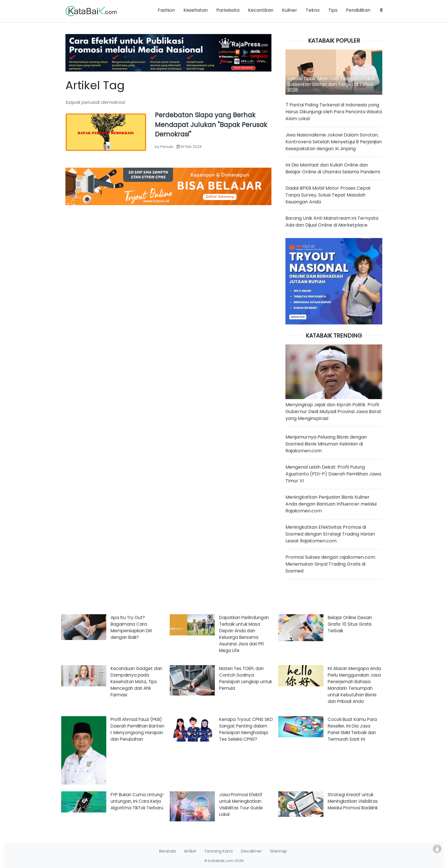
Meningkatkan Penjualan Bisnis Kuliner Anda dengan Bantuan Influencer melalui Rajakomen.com (331, 504)
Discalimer (251, 851)
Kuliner (290, 10)
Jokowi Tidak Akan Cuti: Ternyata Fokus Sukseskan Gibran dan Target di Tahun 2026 (331, 84)
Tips (333, 10)
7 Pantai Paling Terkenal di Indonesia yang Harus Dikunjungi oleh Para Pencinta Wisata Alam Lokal (334, 112)
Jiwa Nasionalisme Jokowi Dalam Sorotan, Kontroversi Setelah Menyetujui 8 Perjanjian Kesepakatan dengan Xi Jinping (334, 142)
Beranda (167, 851)
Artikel (190, 851)
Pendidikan (358, 10)
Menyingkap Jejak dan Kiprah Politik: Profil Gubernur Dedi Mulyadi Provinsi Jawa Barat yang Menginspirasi (333, 412)
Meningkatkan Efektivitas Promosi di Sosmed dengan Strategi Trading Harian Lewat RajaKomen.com (330, 534)
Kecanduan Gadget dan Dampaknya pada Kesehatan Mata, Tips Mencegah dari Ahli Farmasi (136, 682)
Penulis (167, 147)
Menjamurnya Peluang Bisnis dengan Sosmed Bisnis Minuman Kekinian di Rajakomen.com (326, 444)
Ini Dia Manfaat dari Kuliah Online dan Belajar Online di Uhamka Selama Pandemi (333, 168)
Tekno (313, 10)
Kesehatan (196, 10)
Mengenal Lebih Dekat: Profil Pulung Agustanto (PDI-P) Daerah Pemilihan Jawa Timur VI (333, 474)
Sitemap (278, 851)
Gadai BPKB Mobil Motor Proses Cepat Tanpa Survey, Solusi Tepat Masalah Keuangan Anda (328, 195)
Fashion (166, 10)
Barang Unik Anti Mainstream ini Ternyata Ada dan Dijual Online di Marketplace (332, 222)
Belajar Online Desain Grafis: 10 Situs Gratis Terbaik (350, 624)
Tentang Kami (218, 851)
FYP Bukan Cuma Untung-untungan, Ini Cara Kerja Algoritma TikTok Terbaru (138, 801)
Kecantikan (261, 10)
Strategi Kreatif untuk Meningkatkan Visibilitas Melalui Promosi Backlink (353, 801)
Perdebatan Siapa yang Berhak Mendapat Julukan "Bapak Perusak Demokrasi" (211, 125)
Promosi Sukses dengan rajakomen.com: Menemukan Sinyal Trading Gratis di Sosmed (331, 564)
